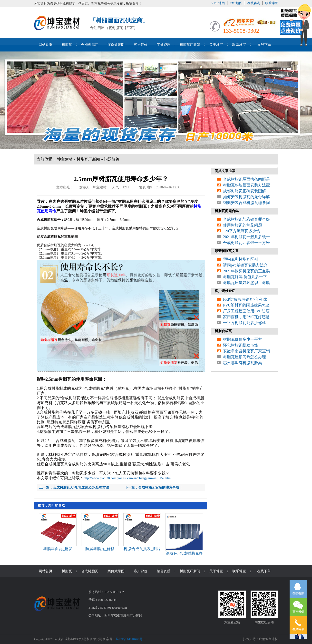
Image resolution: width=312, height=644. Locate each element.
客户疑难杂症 (225, 291)
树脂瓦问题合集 (227, 211)
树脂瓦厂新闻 (190, 45)
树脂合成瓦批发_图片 (142, 549)
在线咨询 (254, 3)
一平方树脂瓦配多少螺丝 (244, 323)
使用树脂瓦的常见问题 (243, 225)
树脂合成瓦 (223, 331)
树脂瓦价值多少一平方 (243, 339)
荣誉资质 (164, 45)
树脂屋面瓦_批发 (58, 549)
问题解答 (112, 159)
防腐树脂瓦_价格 (100, 549)
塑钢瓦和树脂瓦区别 (241, 259)
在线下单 (264, 45)
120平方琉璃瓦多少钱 (242, 231)
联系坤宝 (272, 3)
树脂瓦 (67, 45)
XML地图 (218, 3)
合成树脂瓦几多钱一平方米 (246, 243)
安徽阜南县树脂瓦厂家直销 (246, 351)
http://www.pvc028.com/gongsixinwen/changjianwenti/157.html (128, 478)
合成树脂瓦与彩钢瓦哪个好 (246, 219)
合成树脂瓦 (90, 45)
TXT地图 (236, 3)
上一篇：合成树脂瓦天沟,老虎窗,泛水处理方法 (74, 487)
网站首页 (46, 45)
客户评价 (141, 45)
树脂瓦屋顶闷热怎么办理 (244, 357)
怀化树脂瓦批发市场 (241, 345)
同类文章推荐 (225, 171)
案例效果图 (116, 45)
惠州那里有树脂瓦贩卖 (243, 363)
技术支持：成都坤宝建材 (260, 639)
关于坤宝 (216, 45)
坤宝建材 (65, 159)
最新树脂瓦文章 (227, 251)
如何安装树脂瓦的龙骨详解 (246, 197)
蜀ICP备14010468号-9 (130, 639)
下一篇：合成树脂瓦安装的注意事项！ (154, 487)
